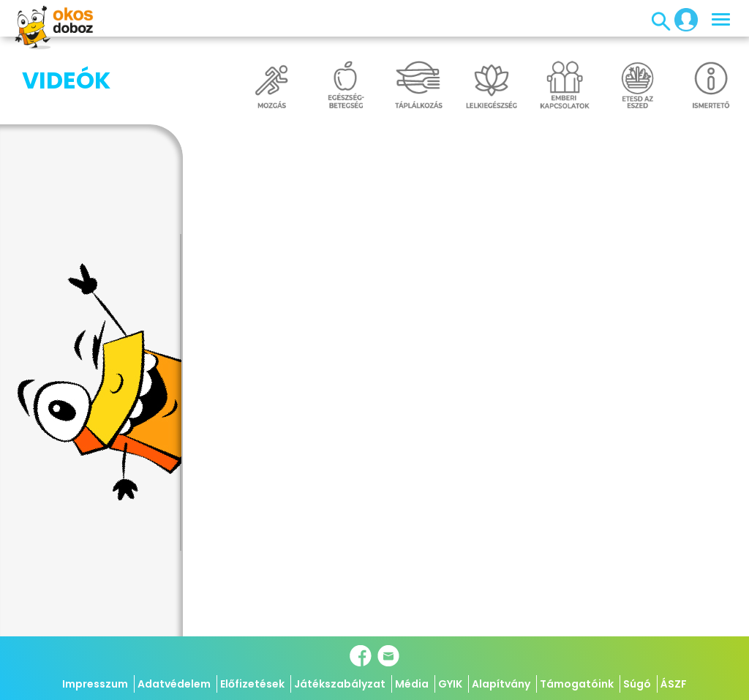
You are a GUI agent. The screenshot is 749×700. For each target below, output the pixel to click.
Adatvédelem (174, 684)
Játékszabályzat (340, 684)
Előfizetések (252, 684)
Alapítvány (501, 684)
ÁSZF (674, 684)
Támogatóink (577, 684)
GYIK (450, 684)
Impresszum (95, 684)
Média (412, 684)
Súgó (637, 684)
